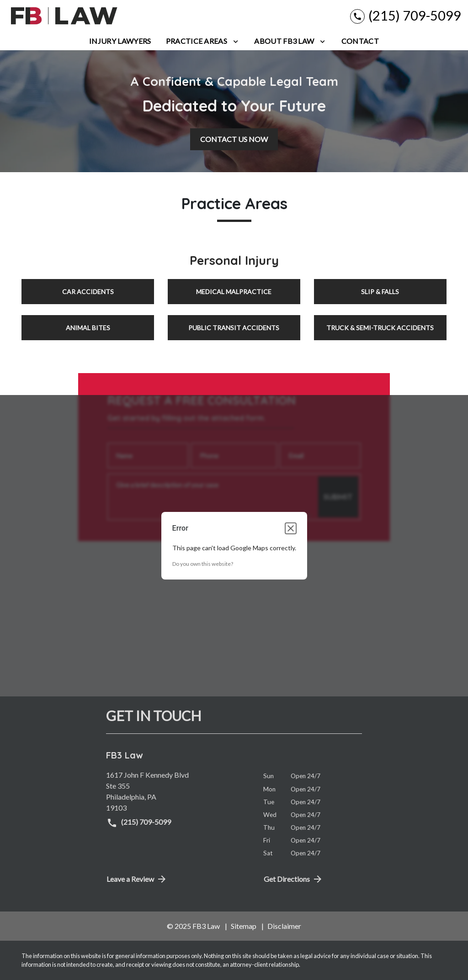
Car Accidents (88, 292)
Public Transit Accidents (234, 328)
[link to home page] (64, 16)
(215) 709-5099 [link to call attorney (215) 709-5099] (139, 823)
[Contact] (360, 41)
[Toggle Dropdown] (236, 41)
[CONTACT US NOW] (234, 139)
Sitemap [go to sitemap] (244, 926)
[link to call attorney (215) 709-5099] (406, 16)
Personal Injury (234, 260)
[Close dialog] (291, 528)
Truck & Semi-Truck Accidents (380, 328)
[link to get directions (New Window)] (178, 791)
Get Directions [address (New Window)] (293, 879)
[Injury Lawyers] (120, 41)
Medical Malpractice (234, 292)
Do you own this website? (203, 564)
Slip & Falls (380, 292)
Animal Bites (88, 328)
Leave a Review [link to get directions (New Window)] (137, 879)
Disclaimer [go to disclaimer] (284, 926)
